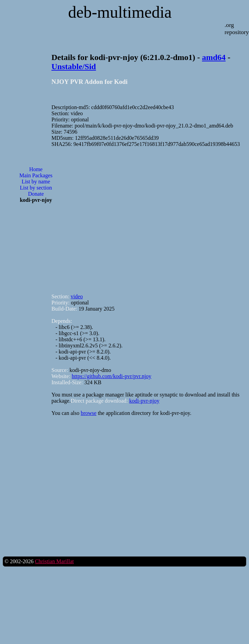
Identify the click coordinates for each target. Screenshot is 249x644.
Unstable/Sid (74, 66)
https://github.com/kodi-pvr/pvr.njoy (112, 376)
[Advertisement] (88, 217)
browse (89, 413)
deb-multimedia (120, 12)
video (77, 296)
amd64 (214, 57)
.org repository (237, 28)
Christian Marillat (54, 561)
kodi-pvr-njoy (144, 401)
